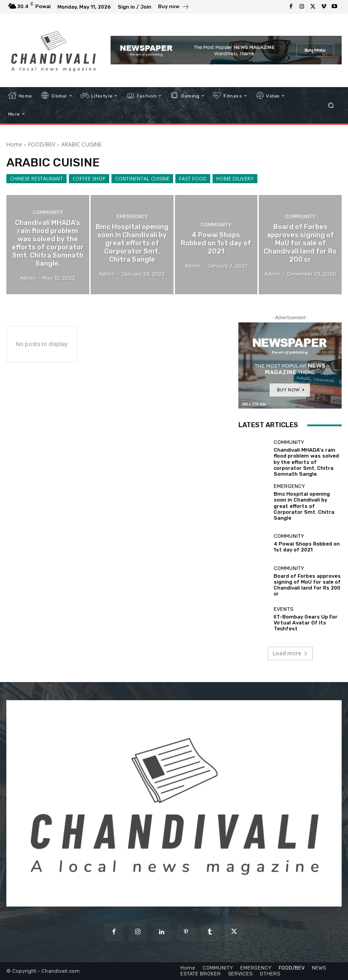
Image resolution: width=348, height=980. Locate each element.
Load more (290, 653)
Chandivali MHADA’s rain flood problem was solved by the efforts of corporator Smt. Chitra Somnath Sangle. (306, 462)
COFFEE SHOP (89, 179)
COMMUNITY (48, 212)
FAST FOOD (193, 179)
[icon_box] (174, 8)
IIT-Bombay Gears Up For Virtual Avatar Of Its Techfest (306, 623)
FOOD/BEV (42, 144)
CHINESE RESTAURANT (36, 179)
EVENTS (283, 609)
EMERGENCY (132, 217)
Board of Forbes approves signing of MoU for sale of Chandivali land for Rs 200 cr (307, 585)
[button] (331, 105)
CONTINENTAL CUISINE (142, 179)
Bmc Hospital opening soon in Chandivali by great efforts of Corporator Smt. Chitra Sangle (304, 506)
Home (14, 144)
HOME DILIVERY (235, 179)
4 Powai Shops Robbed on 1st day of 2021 (307, 547)
